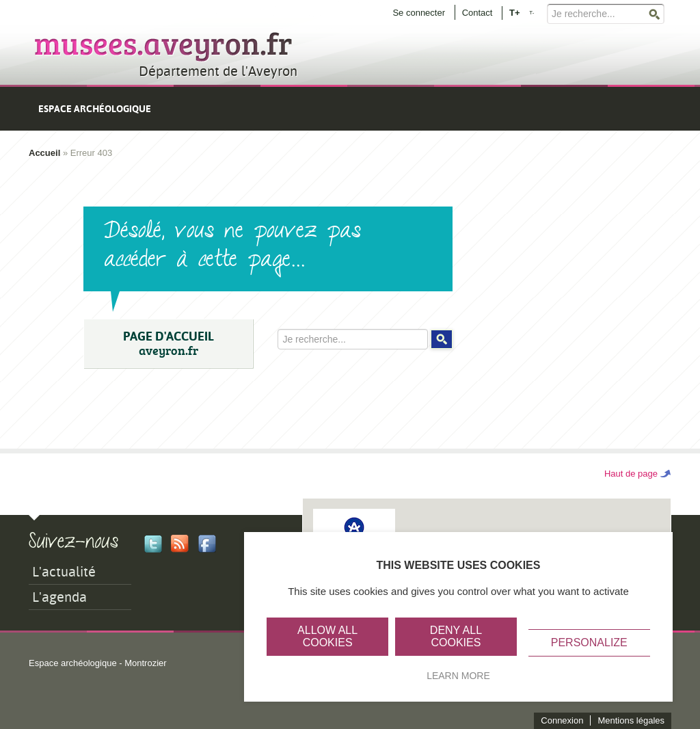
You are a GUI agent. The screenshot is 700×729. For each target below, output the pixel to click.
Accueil (44, 153)
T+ (515, 12)
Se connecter (419, 13)
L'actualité (64, 572)
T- (531, 13)
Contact (477, 13)
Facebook (207, 544)
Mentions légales (631, 720)
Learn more (458, 676)
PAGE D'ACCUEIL (168, 344)
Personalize (589, 642)
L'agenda (59, 597)
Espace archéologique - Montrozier (98, 663)
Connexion (562, 720)
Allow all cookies (327, 636)
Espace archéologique (95, 109)
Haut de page (631, 474)
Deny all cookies (456, 636)
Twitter (153, 544)
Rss (180, 544)
